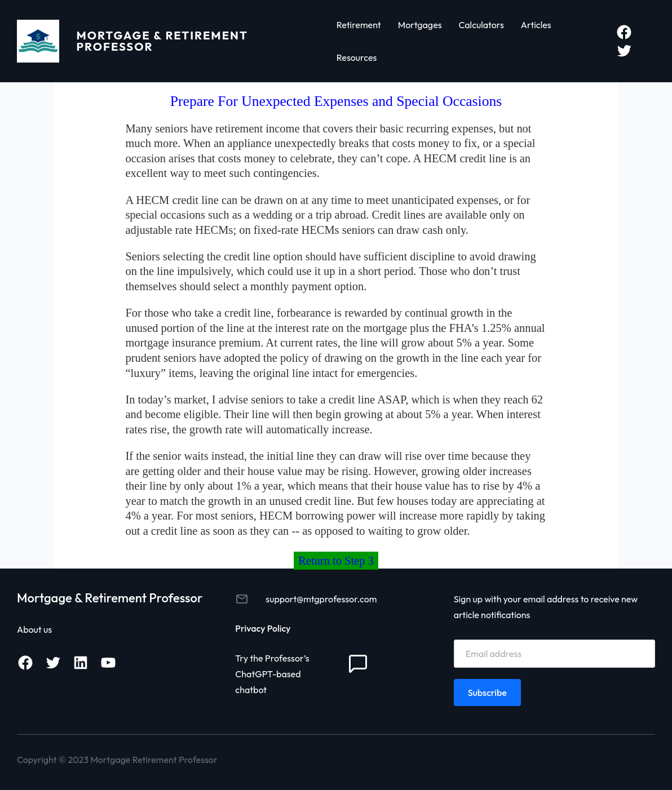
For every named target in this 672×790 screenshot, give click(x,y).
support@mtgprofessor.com (321, 599)
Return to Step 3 (336, 561)
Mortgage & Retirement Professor (162, 41)
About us (34, 629)
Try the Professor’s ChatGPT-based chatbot (272, 674)
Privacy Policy (263, 628)
